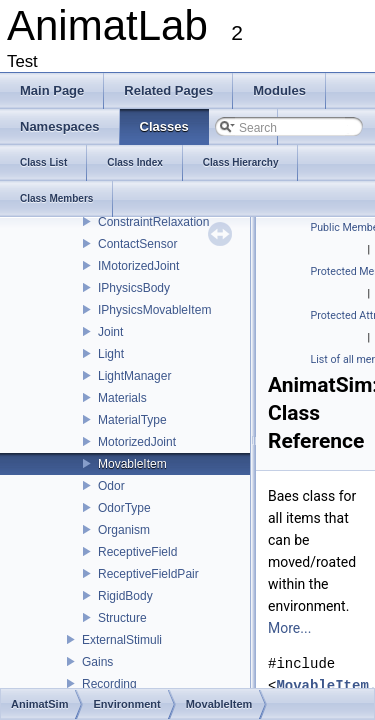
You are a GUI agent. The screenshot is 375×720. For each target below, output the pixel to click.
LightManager (134, 376)
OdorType (124, 508)
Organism (124, 530)
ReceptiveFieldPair (148, 574)
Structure (122, 618)
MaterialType (132, 420)
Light (111, 354)
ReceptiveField (137, 552)
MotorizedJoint (137, 442)
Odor (111, 486)
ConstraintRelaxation (153, 222)
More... (289, 628)
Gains (97, 662)
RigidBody (125, 596)
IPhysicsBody (134, 288)
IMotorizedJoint (138, 266)
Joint (110, 332)
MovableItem (132, 464)
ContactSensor (137, 244)
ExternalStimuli (122, 640)
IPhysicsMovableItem (154, 310)
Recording (109, 684)
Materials (122, 398)
